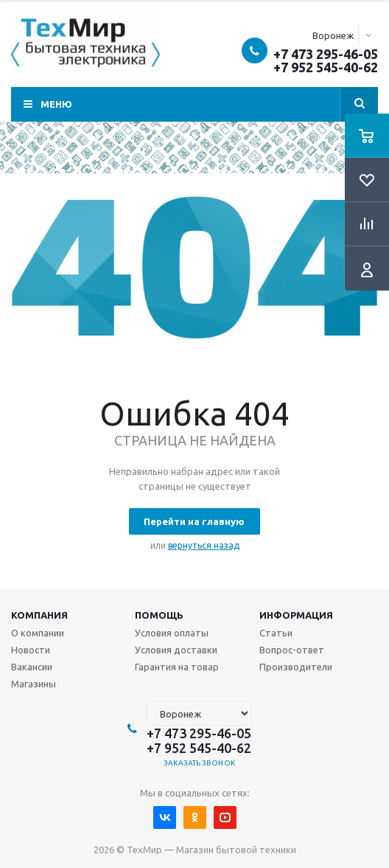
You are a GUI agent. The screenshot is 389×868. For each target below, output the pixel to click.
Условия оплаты (172, 633)
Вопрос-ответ (292, 650)
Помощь (159, 615)
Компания (39, 615)
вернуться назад (204, 545)
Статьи (276, 633)
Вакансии (32, 667)
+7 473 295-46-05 (326, 54)
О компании (38, 633)
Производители (296, 667)
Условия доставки (176, 650)
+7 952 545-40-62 (326, 67)
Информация (296, 615)
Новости (31, 650)
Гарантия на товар (177, 667)
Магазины (34, 684)
